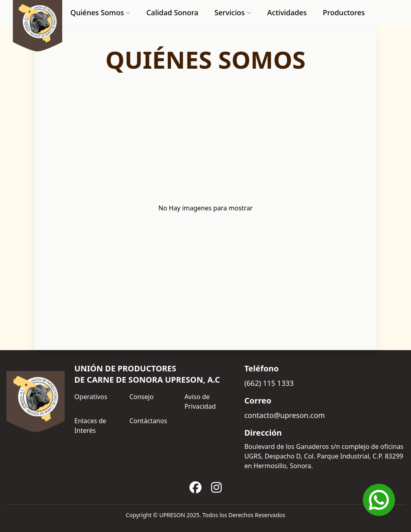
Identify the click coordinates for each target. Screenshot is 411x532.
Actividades (287, 12)
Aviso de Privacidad (200, 402)
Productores (344, 12)
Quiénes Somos (101, 12)
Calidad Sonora (172, 12)
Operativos (91, 397)
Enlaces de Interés (90, 426)
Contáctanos (148, 421)
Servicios (234, 12)
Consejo (141, 397)
